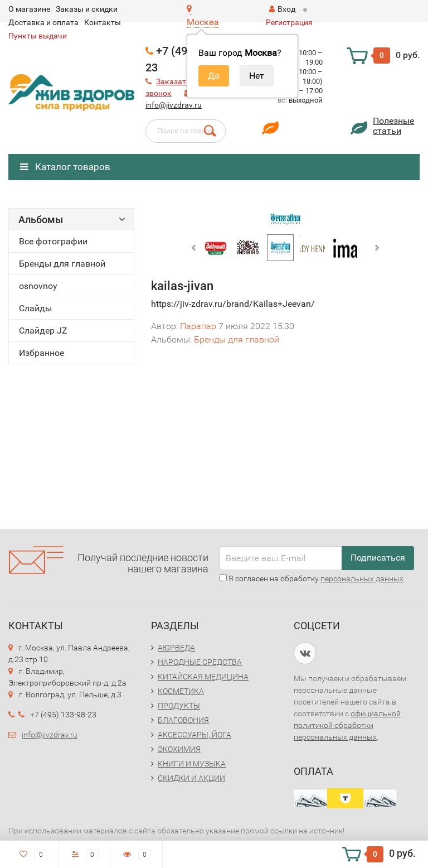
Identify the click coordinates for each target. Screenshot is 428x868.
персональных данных (362, 578)
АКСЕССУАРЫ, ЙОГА (194, 735)
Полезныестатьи (393, 126)
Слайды (35, 308)
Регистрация (289, 22)
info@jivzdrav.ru (174, 105)
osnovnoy (38, 286)
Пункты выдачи (38, 36)
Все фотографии (53, 241)
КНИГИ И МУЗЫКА (192, 764)
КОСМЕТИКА (181, 691)
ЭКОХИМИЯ (179, 749)
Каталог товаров (65, 167)
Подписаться (378, 558)
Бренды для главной (62, 264)
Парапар (198, 326)
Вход (282, 9)
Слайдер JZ (43, 331)
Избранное (42, 353)
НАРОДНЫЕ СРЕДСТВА (200, 662)
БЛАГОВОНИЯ (183, 720)
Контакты (103, 22)
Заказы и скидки (87, 9)
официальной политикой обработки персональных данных (347, 725)
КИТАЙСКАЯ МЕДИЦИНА (203, 677)
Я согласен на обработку (312, 578)
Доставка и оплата (43, 22)
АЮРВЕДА (176, 648)
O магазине (29, 9)
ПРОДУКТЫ (179, 706)
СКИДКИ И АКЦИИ (191, 778)
